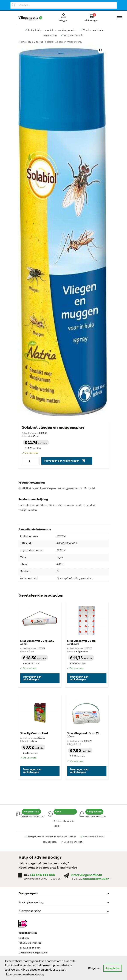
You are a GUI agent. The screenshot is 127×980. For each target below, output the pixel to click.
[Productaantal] (31, 461)
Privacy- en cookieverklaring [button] (25, 974)
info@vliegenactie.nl (86, 875)
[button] (101, 50)
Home (22, 42)
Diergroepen (28, 893)
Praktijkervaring (31, 902)
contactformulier (96, 879)
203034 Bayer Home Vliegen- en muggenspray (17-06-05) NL (57, 488)
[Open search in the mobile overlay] (64, 5)
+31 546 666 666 (42, 875)
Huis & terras (35, 42)
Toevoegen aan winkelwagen (62, 461)
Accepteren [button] (112, 968)
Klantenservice (30, 911)
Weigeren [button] (94, 968)
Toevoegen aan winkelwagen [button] (32, 678)
